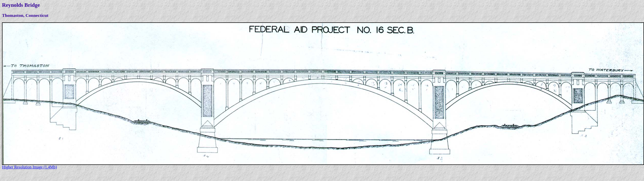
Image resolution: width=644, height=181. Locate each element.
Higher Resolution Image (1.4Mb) (29, 167)
